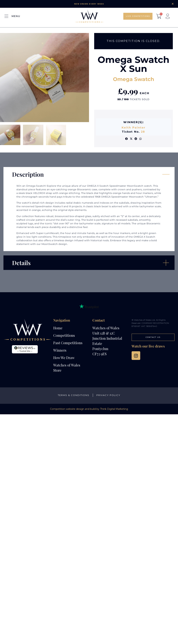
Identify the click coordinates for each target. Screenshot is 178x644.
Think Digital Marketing (114, 409)
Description (28, 174)
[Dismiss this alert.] (173, 4)
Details (21, 263)
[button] (127, 139)
